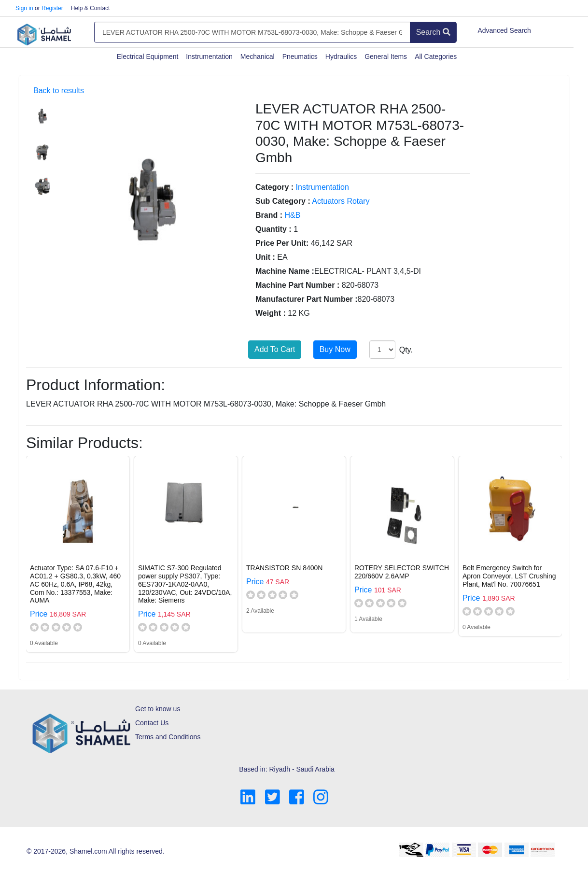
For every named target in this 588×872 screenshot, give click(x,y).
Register (52, 8)
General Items (386, 56)
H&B (292, 215)
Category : (274, 187)
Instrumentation (209, 56)
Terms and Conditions (168, 737)
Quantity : (273, 229)
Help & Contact (91, 8)
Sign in (24, 8)
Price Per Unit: (282, 243)
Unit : (265, 257)
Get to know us (158, 709)
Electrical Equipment (148, 56)
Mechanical (258, 56)
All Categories (436, 56)
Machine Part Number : (297, 285)
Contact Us (152, 723)
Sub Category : (283, 201)
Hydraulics (341, 56)
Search (433, 32)
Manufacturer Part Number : (307, 299)
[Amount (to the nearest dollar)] (252, 32)
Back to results (59, 91)
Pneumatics (300, 56)
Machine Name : (285, 271)
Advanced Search (504, 30)
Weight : (271, 313)
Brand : (269, 215)
